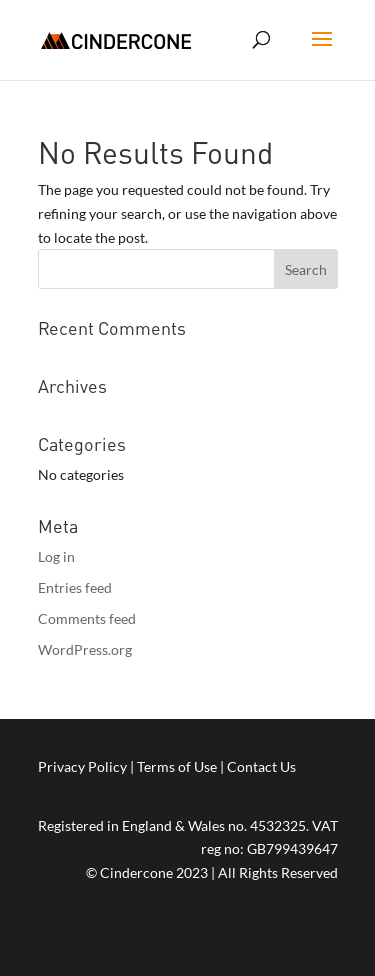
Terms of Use (177, 766)
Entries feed (75, 587)
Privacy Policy (82, 766)
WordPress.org (85, 649)
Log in (56, 556)
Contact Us (261, 766)
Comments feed (87, 618)
